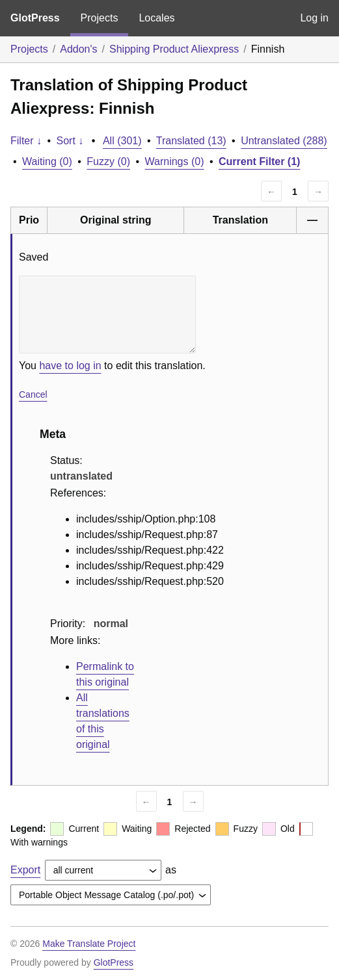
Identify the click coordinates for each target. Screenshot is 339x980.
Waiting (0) (47, 161)
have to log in (70, 366)
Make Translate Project (89, 944)
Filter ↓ (26, 141)
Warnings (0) (175, 161)
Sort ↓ (70, 141)
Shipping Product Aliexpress (174, 49)
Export (25, 870)
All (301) (122, 141)
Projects (100, 18)
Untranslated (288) (284, 141)
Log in (314, 18)
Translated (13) (191, 141)
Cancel (33, 394)
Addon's (78, 49)
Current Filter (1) (259, 161)
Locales (156, 18)
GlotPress (35, 18)
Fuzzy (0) (108, 161)
